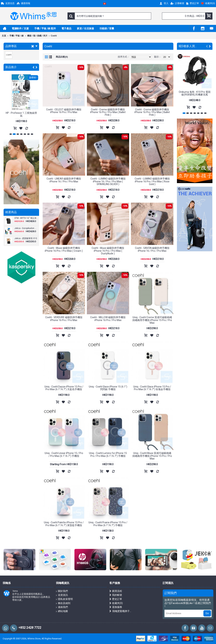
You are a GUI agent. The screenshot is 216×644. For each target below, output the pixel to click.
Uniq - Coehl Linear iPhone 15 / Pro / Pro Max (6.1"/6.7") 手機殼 (64, 454)
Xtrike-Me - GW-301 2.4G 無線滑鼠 (21, 114)
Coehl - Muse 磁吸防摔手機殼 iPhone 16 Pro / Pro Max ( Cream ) (64, 249)
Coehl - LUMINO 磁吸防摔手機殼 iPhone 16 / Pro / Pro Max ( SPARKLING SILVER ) (108, 181)
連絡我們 (62, 607)
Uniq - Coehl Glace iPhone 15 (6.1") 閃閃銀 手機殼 (108, 388)
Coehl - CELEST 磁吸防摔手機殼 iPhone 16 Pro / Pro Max (64, 111)
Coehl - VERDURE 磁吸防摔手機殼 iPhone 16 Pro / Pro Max (64, 319)
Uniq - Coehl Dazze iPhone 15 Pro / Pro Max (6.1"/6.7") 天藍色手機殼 (64, 388)
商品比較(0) (62, 57)
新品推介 (11, 67)
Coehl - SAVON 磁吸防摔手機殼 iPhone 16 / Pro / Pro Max (152, 249)
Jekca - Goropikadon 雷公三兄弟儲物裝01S (26, 228)
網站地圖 (62, 611)
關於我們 (62, 591)
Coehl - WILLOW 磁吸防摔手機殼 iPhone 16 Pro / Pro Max (108, 319)
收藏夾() (116, 603)
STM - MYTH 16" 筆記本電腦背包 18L (26, 218)
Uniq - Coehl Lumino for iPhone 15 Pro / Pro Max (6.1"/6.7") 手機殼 (108, 454)
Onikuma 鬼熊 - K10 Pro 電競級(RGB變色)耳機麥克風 (195, 93)
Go (207, 613)
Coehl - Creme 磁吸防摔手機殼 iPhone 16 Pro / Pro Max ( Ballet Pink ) (108, 112)
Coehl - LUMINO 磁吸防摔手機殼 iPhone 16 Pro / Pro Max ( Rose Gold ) (152, 181)
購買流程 (116, 591)
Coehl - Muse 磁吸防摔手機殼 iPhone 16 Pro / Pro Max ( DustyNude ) (108, 251)
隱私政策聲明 (64, 599)
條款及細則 (63, 603)
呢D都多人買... (188, 46)
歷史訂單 (116, 599)
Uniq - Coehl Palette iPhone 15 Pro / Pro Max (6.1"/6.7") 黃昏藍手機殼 (64, 524)
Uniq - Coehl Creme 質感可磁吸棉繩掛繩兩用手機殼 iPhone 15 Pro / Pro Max (152, 320)
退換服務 (116, 607)
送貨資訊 (62, 595)
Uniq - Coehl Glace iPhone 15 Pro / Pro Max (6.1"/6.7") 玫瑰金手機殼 (152, 388)
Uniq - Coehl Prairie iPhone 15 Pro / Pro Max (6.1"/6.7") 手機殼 (108, 524)
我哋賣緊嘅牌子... (120, 611)
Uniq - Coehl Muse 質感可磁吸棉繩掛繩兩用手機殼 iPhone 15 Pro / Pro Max (152, 456)
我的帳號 (116, 595)
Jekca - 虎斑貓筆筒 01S (26, 238)
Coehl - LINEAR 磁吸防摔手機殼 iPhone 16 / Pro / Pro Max (64, 180)
